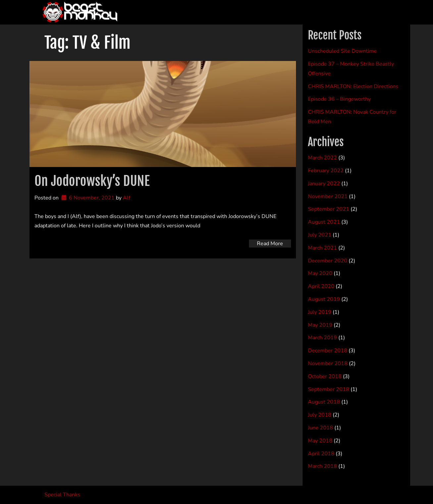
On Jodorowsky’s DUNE (92, 181)
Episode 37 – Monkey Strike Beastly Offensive (351, 69)
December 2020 (328, 261)
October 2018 (325, 376)
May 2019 (320, 325)
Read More (270, 244)
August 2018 (324, 402)
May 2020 (320, 273)
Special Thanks (62, 495)
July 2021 (320, 235)
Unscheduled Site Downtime (342, 51)
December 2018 (328, 351)
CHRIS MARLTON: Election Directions (353, 86)
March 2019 (322, 338)
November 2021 (328, 196)
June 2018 (320, 428)
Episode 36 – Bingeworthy (339, 99)
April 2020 (321, 286)
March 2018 (322, 466)
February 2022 (326, 171)
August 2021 (324, 222)
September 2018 (329, 389)
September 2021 (329, 209)
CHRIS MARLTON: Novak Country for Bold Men (352, 117)
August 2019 (324, 299)
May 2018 (320, 441)
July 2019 (320, 312)
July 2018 (320, 415)
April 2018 (321, 454)
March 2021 (322, 248)
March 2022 (322, 158)
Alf (126, 198)
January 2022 (324, 184)
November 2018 (328, 364)
